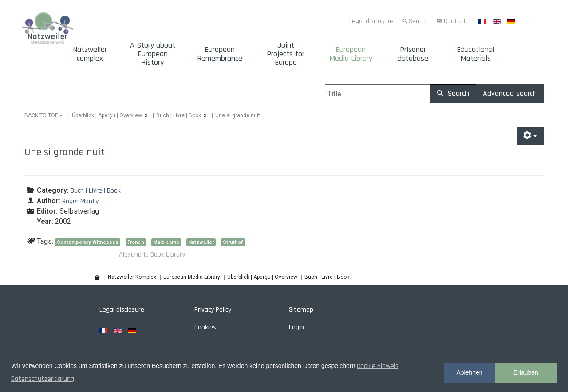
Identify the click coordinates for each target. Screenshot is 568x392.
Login (296, 327)
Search (418, 21)
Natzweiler (201, 242)
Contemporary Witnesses (88, 242)
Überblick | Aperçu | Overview (107, 115)
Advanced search (510, 93)
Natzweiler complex (90, 54)
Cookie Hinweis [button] (378, 366)
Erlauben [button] (526, 372)
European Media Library (351, 54)
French (136, 242)
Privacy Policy (213, 310)
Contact (455, 21)
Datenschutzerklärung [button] (43, 379)
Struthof (233, 242)
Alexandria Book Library (152, 255)
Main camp (166, 242)
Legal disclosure (371, 21)
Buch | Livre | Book (179, 115)
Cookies (205, 327)
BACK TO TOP (41, 115)
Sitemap (301, 310)
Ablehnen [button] (469, 372)
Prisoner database (413, 54)
